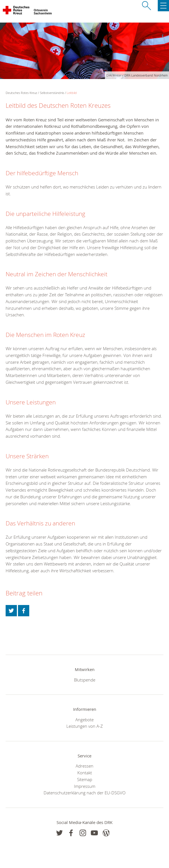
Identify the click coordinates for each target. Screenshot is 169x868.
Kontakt (85, 773)
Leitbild (72, 93)
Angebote (84, 720)
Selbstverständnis (52, 93)
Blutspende (85, 680)
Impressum (85, 786)
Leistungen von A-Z (85, 726)
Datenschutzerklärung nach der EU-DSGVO (84, 793)
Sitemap (85, 779)
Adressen (84, 766)
